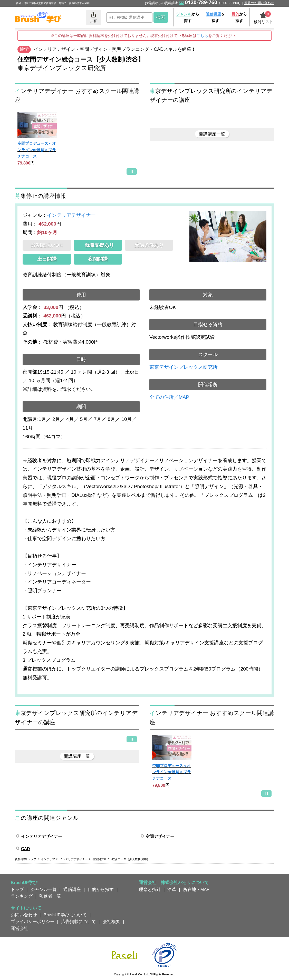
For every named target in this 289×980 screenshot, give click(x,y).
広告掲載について (79, 921)
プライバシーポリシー (33, 921)
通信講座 (72, 889)
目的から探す (101, 889)
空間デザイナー (160, 836)
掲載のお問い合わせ (259, 3)
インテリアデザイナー (71, 215)
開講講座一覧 (212, 134)
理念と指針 (150, 889)
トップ (17, 889)
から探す (188, 17)
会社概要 (111, 921)
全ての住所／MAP (169, 397)
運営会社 (20, 928)
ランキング (22, 896)
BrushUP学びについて (65, 915)
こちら (202, 36)
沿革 (172, 889)
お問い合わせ (24, 915)
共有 (93, 17)
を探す (215, 17)
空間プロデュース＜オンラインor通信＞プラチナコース (37, 150)
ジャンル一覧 (44, 889)
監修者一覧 (50, 896)
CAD (26, 849)
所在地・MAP (196, 889)
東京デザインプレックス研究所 (184, 367)
